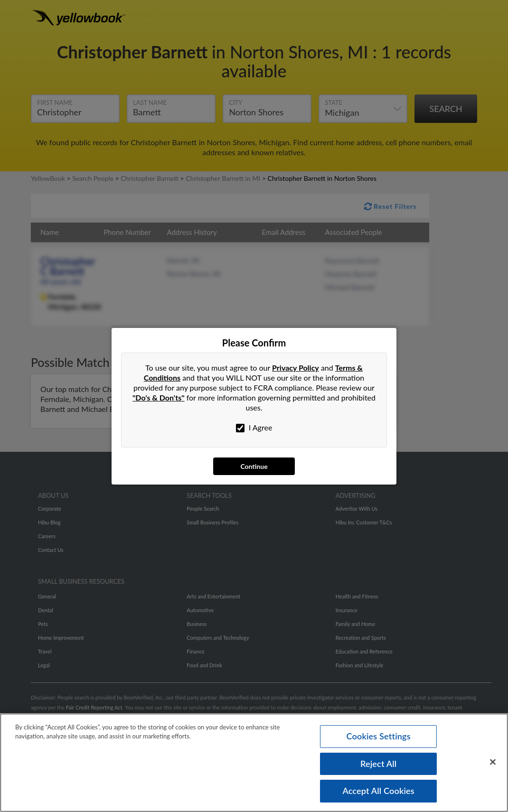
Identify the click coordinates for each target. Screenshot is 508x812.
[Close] (493, 762)
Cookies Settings (379, 736)
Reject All (378, 764)
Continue (254, 466)
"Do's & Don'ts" (159, 397)
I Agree (254, 428)
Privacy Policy (296, 368)
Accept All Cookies (378, 791)
